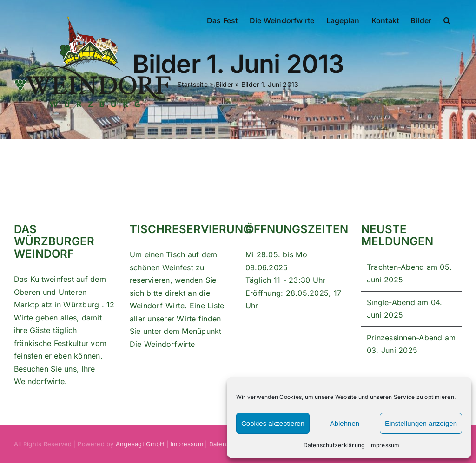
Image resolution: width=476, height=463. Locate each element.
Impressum (384, 445)
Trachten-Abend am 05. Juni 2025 (409, 274)
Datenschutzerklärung (334, 445)
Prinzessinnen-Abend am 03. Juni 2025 (411, 344)
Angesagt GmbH (140, 444)
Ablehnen (345, 423)
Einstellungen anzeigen (421, 423)
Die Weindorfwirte (162, 344)
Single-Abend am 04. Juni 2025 (405, 309)
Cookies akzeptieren (273, 423)
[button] (447, 20)
